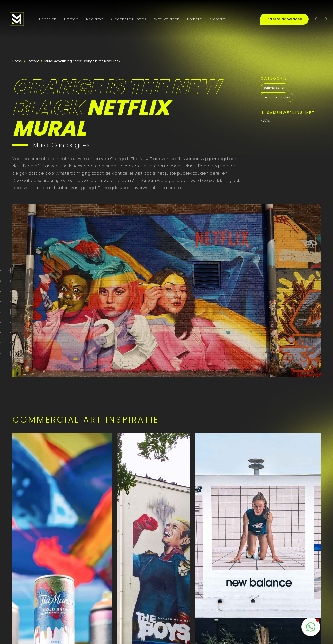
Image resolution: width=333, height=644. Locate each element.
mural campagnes (277, 97)
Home (17, 61)
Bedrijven (48, 19)
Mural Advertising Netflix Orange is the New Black (82, 61)
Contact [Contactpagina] (218, 19)
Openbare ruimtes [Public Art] (129, 19)
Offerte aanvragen (284, 19)
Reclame (95, 19)
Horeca (71, 19)
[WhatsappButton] (311, 627)
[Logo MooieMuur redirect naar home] (17, 19)
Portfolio (195, 19)
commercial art (275, 88)
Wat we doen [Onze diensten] (167, 19)
